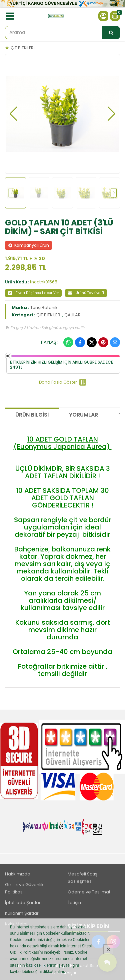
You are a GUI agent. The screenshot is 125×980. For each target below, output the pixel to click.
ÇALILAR (72, 315)
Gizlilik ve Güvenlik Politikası (24, 888)
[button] (13, 114)
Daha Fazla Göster (62, 382)
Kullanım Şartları (22, 913)
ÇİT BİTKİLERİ (23, 48)
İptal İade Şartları (23, 903)
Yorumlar (83, 415)
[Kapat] (108, 949)
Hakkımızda (18, 874)
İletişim (75, 903)
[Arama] (111, 33)
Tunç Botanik (44, 308)
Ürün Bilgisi (32, 415)
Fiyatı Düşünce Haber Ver (33, 293)
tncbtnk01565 (44, 282)
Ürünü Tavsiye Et (86, 293)
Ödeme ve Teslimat (89, 892)
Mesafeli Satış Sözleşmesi (82, 878)
